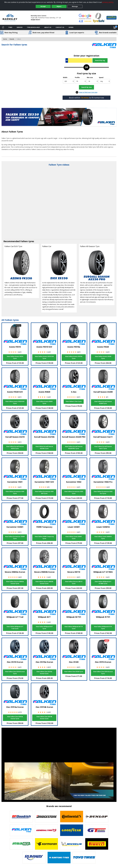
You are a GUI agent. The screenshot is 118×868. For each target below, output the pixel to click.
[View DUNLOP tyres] (97, 817)
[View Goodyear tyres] (72, 830)
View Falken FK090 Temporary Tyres (44, 538)
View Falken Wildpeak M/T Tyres (44, 628)
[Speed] (104, 81)
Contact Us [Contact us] (60, 27)
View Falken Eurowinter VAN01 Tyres (15, 538)
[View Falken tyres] (21, 830)
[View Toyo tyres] (84, 858)
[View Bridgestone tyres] (46, 817)
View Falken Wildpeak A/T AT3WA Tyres (103, 583)
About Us (48, 27)
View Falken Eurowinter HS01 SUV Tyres (44, 492)
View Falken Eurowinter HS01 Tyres (15, 492)
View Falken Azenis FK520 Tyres (103, 357)
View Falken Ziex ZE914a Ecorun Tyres (15, 718)
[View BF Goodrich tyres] (21, 817)
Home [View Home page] (5, 39)
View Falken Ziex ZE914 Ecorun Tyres (103, 673)
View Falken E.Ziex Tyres (74, 401)
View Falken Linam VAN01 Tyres (74, 538)
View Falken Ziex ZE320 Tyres (74, 672)
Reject (59, 6)
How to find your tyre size (88, 92)
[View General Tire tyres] (46, 830)
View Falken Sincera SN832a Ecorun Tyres (15, 583)
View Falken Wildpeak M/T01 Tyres (74, 628)
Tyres (10, 27)
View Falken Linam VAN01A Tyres (103, 538)
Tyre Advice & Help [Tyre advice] (33, 27)
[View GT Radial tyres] (97, 830)
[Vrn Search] (79, 60)
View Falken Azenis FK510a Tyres (74, 357)
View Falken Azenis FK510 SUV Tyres (44, 357)
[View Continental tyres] (72, 817)
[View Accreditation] (99, 18)
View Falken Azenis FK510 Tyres (15, 357)
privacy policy (108, 2)
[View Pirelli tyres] (97, 844)
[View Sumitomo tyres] (59, 858)
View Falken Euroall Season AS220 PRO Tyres (74, 447)
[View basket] (115, 27)
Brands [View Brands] (12, 39)
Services (20, 27)
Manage (75, 6)
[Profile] (80, 81)
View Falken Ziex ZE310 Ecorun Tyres (15, 673)
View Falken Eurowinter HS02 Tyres (74, 492)
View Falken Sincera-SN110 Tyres (74, 583)
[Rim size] (92, 81)
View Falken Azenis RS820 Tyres (44, 402)
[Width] (69, 81)
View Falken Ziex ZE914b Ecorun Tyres (44, 718)
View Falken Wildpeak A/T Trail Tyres (15, 628)
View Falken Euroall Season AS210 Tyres (15, 447)
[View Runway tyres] (34, 858)
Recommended (12, 241)
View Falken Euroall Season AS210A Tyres (44, 447)
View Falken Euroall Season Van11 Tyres (103, 447)
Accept (43, 6)
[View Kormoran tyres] (46, 844)
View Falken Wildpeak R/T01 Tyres (103, 628)
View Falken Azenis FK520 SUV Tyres (15, 402)
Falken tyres (27, 241)
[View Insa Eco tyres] (21, 844)
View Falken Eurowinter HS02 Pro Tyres (103, 492)
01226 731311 (35, 20)
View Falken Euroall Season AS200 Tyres (103, 402)
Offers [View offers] (71, 27)
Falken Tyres (16, 132)
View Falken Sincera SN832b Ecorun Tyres (44, 583)
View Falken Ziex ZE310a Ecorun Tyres (44, 673)
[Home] (3, 27)
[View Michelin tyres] (72, 844)
